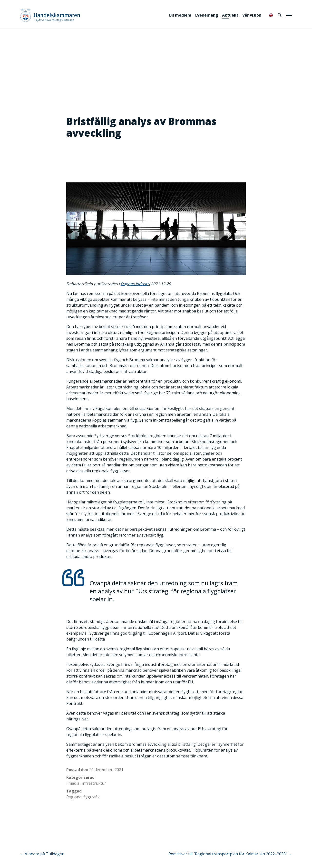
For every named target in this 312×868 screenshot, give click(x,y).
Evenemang (207, 15)
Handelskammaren (50, 15)
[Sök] (280, 15)
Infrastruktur (94, 783)
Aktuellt (230, 15)
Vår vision (252, 15)
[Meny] (289, 15)
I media (73, 783)
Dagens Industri (135, 284)
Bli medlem (180, 15)
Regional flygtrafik (83, 797)
